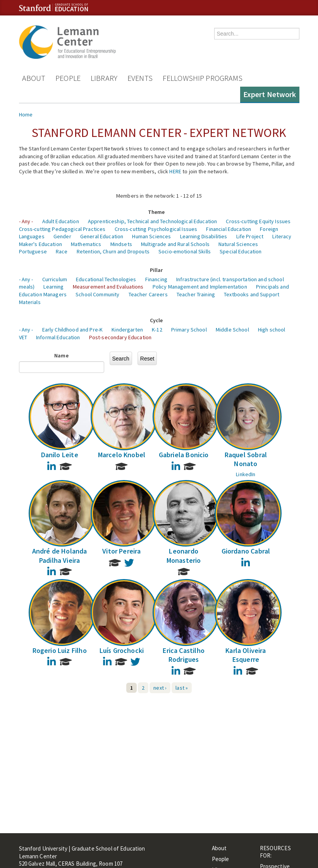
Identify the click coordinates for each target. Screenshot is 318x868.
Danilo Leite (60, 455)
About (34, 78)
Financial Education (229, 229)
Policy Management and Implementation (200, 287)
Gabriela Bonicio (184, 455)
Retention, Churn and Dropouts (113, 251)
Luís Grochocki (122, 650)
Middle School (232, 330)
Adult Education (61, 221)
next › (160, 688)
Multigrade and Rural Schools (175, 244)
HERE (175, 171)
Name (61, 355)
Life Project (250, 236)
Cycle (156, 320)
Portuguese (33, 251)
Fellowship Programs (203, 78)
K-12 (157, 330)
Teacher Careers (148, 294)
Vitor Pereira (121, 551)
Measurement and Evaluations (108, 287)
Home (26, 114)
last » (182, 688)
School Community (97, 294)
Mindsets (121, 244)
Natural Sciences (238, 244)
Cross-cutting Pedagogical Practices (62, 229)
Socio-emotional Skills (185, 251)
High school (272, 330)
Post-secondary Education (120, 337)
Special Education (241, 251)
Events (140, 78)
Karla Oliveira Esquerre (246, 655)
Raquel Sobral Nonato (246, 459)
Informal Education (58, 337)
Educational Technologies (106, 279)
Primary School (189, 330)
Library (104, 78)
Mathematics (86, 244)
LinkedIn (246, 474)
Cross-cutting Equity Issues (258, 221)
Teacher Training (196, 294)
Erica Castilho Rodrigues (184, 655)
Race (62, 251)
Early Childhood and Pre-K (73, 330)
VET (23, 337)
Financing (156, 279)
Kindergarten (127, 330)
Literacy (282, 236)
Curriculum (55, 279)
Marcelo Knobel (122, 455)
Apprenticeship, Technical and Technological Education (152, 221)
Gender (62, 236)
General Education (102, 236)
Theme (156, 212)
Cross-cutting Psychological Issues (156, 229)
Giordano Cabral (246, 551)
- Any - (26, 221)
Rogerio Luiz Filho (60, 650)
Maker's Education (40, 244)
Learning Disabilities (204, 236)
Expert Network (270, 94)
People (68, 78)
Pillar (156, 270)
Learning (53, 287)
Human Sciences (151, 236)
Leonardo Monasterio (184, 555)
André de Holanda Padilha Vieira (60, 555)
